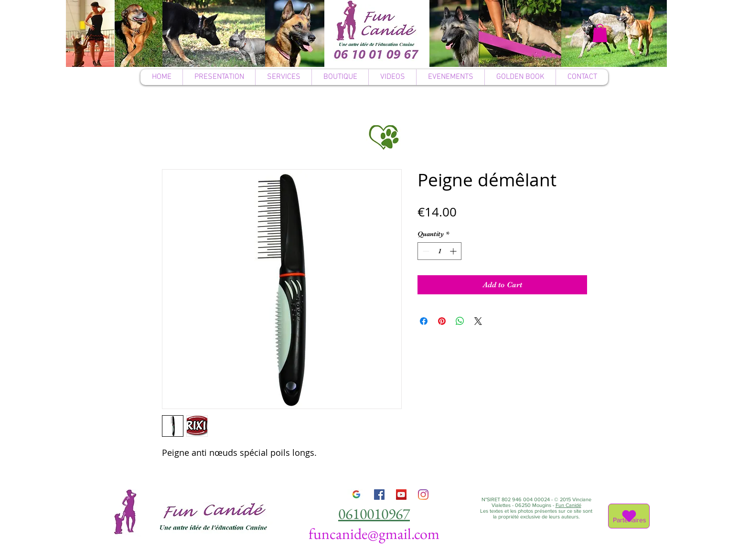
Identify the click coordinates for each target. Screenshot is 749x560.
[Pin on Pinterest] (442, 321)
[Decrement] (425, 251)
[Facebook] (379, 495)
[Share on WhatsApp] (460, 321)
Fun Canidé (568, 505)
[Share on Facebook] (424, 321)
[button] (600, 33)
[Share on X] (478, 321)
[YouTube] (401, 495)
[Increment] (454, 251)
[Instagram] (423, 495)
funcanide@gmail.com (374, 534)
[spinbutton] (439, 251)
